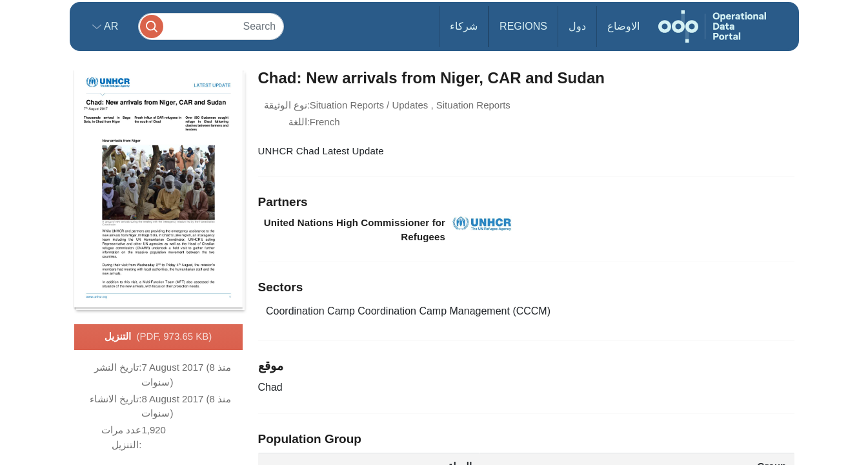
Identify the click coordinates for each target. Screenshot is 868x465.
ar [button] (110, 26)
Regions (523, 26)
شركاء (464, 26)
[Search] (211, 26)
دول (577, 26)
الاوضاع (623, 26)
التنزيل (158, 337)
